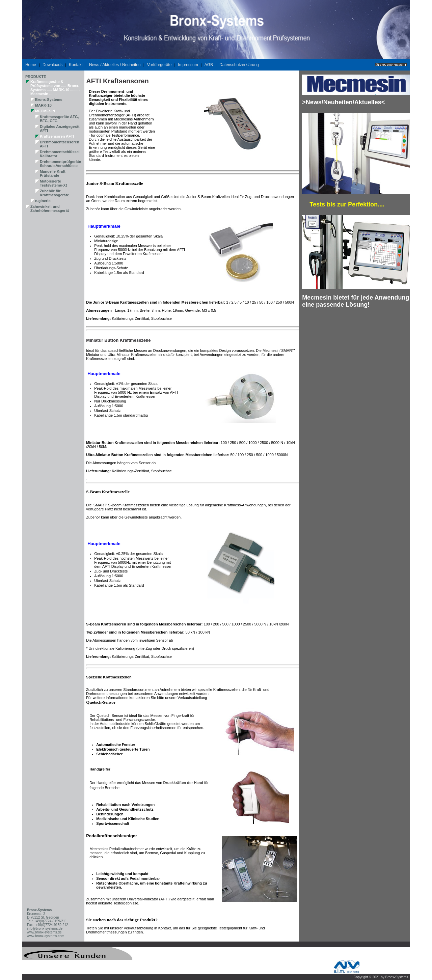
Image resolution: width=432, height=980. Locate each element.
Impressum (188, 65)
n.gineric (43, 201)
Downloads (52, 65)
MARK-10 (43, 105)
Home (31, 65)
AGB (209, 65)
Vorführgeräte (159, 65)
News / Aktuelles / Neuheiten (115, 65)
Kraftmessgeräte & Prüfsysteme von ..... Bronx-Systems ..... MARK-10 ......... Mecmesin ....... (55, 88)
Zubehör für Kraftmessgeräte (55, 193)
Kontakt (76, 65)
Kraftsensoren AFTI (57, 136)
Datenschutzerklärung (239, 65)
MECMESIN (45, 111)
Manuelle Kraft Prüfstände (53, 173)
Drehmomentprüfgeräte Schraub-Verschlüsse (60, 164)
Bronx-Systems (49, 100)
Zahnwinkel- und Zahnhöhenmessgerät (50, 208)
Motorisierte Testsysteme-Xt (53, 183)
